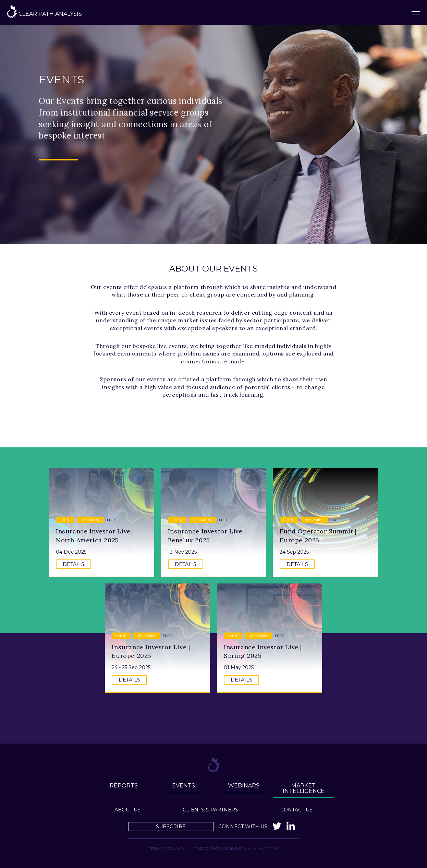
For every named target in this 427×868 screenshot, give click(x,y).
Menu (416, 13)
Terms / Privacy (167, 849)
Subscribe (171, 827)
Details (74, 564)
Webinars (244, 786)
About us (127, 810)
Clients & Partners (210, 810)
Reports (124, 786)
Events (184, 786)
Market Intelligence (304, 788)
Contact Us (296, 810)
